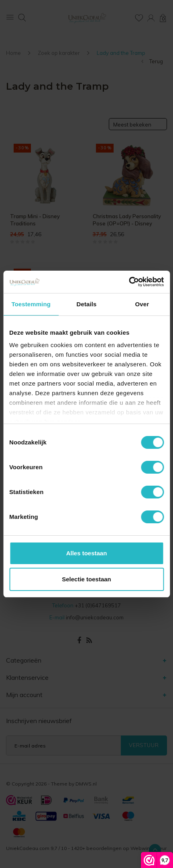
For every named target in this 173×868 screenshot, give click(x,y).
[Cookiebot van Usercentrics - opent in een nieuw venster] (129, 282)
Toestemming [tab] (31, 304)
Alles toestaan (87, 553)
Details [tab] (87, 304)
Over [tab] (142, 304)
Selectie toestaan (86, 579)
